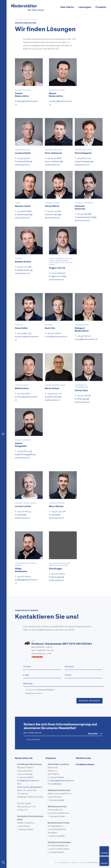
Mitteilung (63, 684)
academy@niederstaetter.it (62, 781)
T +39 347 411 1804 (53, 211)
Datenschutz (33, 740)
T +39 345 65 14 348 (23, 451)
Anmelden (93, 734)
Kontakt (27, 20)
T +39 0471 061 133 (23, 512)
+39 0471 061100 (26, 777)
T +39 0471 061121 (23, 394)
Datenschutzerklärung (45, 690)
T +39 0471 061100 (53, 333)
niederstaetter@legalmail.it (30, 787)
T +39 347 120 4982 (23, 267)
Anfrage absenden (89, 701)
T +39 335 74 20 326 (53, 394)
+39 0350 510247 (57, 852)
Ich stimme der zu (40, 690)
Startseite (19, 20)
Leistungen (85, 7)
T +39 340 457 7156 (57, 512)
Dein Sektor (67, 7)
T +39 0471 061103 (83, 396)
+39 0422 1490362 (57, 836)
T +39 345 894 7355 (23, 333)
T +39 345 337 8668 (53, 158)
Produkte (101, 7)
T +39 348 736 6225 (83, 336)
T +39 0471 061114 (57, 574)
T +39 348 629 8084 (23, 211)
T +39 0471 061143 (23, 577)
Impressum (75, 863)
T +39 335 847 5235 (83, 158)
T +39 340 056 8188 (83, 214)
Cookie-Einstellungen (92, 863)
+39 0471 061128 (56, 777)
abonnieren (34, 693)
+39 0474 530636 (57, 800)
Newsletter (30, 693)
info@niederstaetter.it (29, 781)
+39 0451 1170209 (57, 816)
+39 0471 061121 (26, 829)
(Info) (38, 740)
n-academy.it (56, 784)
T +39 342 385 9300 (57, 273)
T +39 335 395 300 (22, 158)
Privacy (82, 863)
